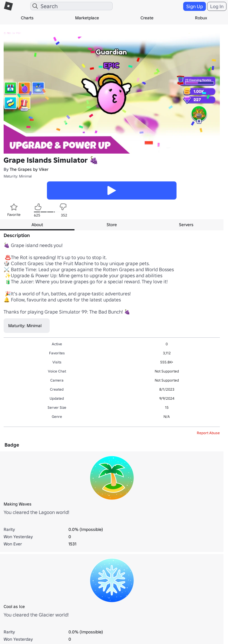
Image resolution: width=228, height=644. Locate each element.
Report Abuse (208, 433)
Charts (27, 18)
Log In (217, 6)
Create (147, 18)
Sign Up (195, 6)
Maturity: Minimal (18, 176)
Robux (201, 18)
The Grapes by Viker (29, 169)
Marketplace (87, 18)
